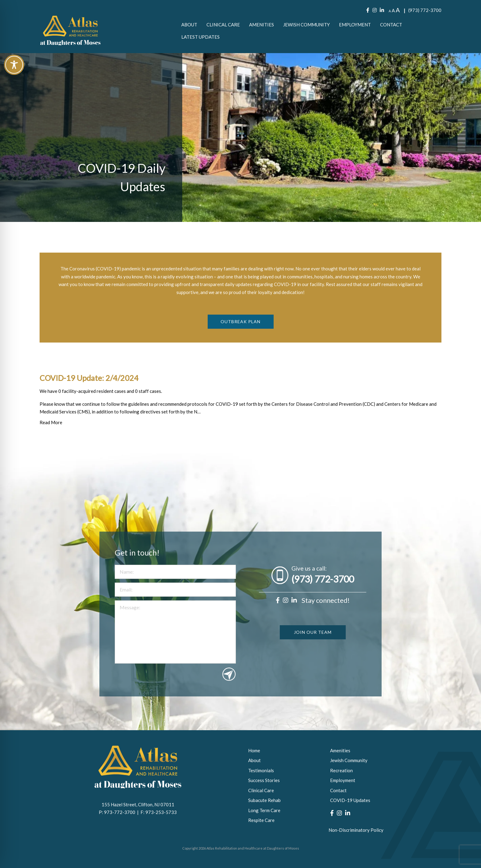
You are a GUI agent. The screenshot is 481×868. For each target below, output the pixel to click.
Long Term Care (264, 810)
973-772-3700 (121, 812)
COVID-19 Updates (350, 800)
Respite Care (261, 820)
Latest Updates (200, 37)
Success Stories (264, 780)
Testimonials (261, 770)
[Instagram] (375, 10)
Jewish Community (306, 25)
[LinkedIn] (382, 10)
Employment (355, 25)
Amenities (262, 25)
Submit (229, 695)
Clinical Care (223, 25)
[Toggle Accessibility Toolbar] (14, 65)
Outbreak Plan (240, 337)
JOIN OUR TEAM (313, 653)
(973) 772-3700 (425, 10)
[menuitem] (189, 25)
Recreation (341, 770)
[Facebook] (368, 10)
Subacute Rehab (264, 800)
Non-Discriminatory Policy (356, 830)
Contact (391, 25)
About (189, 25)
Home (254, 750)
